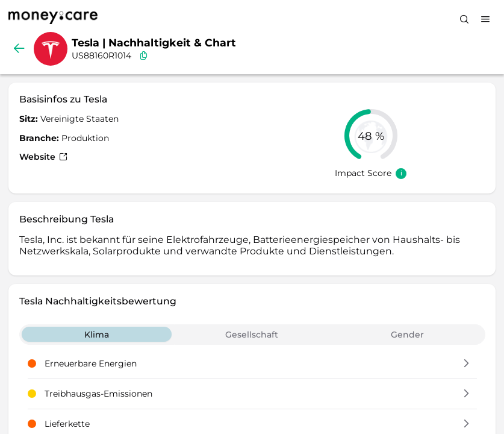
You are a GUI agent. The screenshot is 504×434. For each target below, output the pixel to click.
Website (43, 157)
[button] (466, 364)
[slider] (371, 136)
